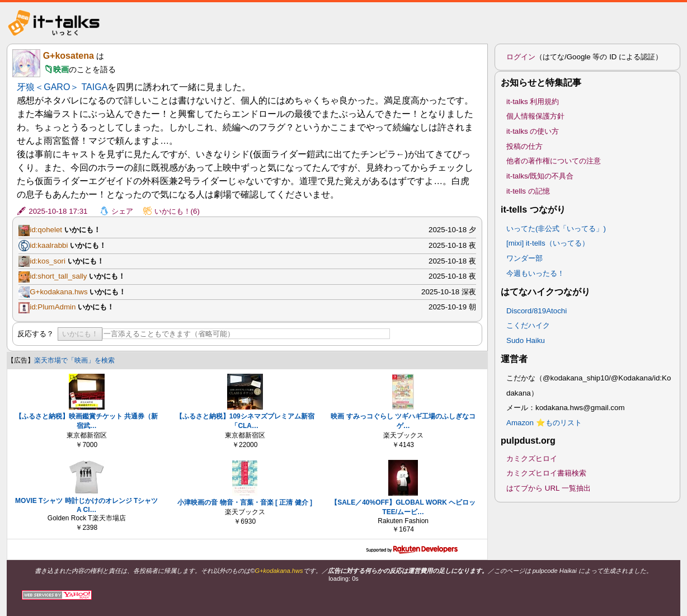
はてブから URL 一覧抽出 (549, 488)
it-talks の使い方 (533, 131)
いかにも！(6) (177, 211)
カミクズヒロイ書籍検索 (546, 473)
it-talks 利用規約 (533, 102)
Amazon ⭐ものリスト (544, 423)
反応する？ (36, 334)
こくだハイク (528, 325)
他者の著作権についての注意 (554, 161)
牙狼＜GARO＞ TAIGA (62, 87)
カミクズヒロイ (532, 459)
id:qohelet (46, 230)
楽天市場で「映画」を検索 (74, 360)
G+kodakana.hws (58, 292)
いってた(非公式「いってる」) (556, 229)
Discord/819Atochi (537, 311)
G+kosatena (69, 56)
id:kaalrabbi (49, 245)
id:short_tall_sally (58, 276)
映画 (61, 69)
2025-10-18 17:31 (58, 211)
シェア (122, 211)
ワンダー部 (524, 258)
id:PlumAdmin (53, 307)
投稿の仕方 (524, 146)
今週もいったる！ (535, 273)
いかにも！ (80, 334)
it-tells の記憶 (528, 191)
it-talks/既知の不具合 (540, 176)
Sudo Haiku (526, 340)
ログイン (521, 57)
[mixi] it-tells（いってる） (548, 243)
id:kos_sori (48, 261)
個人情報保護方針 (535, 116)
